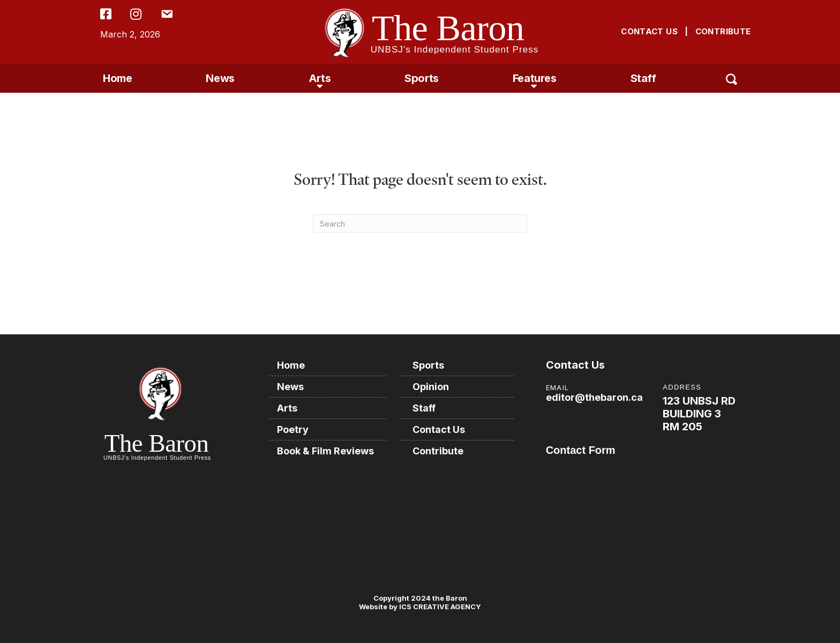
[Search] (420, 223)
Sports (422, 78)
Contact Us (439, 429)
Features (535, 78)
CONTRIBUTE (723, 31)
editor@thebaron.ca (594, 397)
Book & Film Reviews (325, 451)
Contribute (438, 451)
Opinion (431, 387)
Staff (643, 78)
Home (117, 78)
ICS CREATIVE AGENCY (439, 607)
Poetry (293, 429)
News (220, 78)
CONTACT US (649, 31)
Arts (320, 78)
